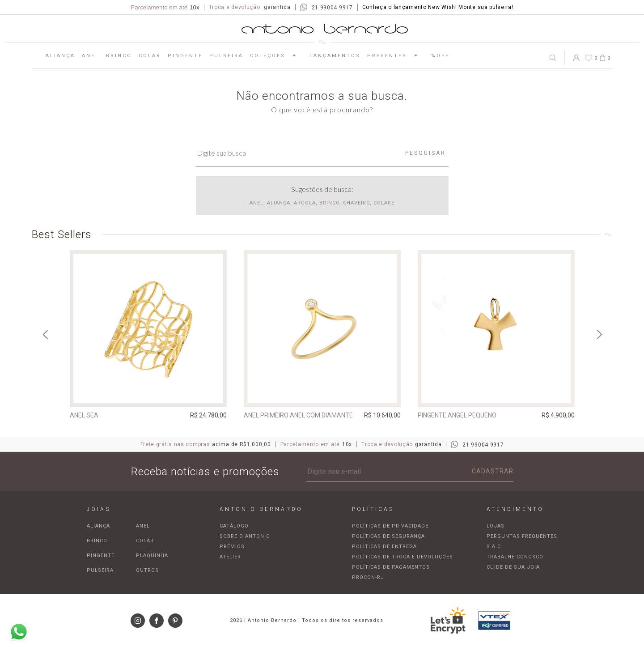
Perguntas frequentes (522, 536)
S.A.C (494, 547)
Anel (91, 56)
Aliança (60, 56)
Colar (150, 56)
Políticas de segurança (388, 536)
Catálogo (234, 526)
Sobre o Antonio (245, 536)
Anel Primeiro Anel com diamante (298, 415)
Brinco (119, 56)
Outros (147, 570)
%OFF (440, 56)
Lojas (496, 526)
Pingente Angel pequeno (457, 415)
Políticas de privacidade (390, 526)
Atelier (230, 557)
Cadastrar (493, 471)
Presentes (396, 55)
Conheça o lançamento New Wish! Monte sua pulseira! (438, 7)
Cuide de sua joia (513, 567)
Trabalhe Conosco (515, 557)
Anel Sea (84, 415)
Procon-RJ (368, 577)
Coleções (276, 55)
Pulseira (226, 56)
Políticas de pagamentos (391, 567)
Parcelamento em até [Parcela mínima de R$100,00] (165, 7)
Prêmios (232, 547)
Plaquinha (152, 555)
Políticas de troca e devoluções (402, 557)
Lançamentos (335, 56)
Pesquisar (426, 153)
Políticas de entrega (384, 547)
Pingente (185, 56)
